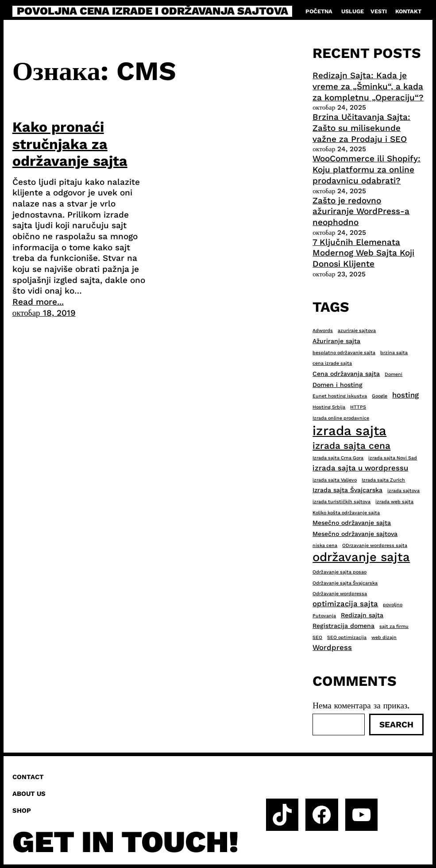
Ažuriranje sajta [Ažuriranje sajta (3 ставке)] (336, 341)
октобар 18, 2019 (44, 313)
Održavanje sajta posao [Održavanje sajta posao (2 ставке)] (340, 572)
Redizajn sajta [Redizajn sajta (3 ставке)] (362, 615)
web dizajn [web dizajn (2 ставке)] (384, 637)
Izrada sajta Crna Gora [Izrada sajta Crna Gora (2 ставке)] (338, 458)
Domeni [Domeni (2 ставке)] (394, 374)
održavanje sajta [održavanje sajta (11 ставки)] (361, 557)
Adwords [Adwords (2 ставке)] (323, 331)
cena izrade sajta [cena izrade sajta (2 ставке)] (332, 363)
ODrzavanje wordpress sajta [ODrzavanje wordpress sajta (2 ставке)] (375, 545)
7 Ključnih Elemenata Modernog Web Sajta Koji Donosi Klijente (363, 253)
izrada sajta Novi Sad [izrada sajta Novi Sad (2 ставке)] (393, 458)
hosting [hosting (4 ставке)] (405, 395)
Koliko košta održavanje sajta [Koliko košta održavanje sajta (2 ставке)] (346, 513)
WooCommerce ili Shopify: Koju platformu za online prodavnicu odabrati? (367, 169)
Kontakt (408, 11)
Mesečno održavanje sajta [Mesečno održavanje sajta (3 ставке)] (352, 523)
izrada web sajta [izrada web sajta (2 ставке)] (394, 502)
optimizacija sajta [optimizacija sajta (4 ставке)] (345, 604)
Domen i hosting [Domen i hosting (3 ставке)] (338, 385)
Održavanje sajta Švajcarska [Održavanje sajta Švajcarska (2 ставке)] (345, 583)
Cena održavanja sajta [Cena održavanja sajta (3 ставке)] (346, 374)
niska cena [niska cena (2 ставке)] (325, 545)
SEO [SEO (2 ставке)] (317, 637)
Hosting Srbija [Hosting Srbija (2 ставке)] (329, 407)
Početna (319, 11)
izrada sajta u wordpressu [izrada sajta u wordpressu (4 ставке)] (360, 468)
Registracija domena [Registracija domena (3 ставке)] (343, 626)
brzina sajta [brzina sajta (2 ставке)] (394, 353)
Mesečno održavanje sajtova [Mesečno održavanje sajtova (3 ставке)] (355, 534)
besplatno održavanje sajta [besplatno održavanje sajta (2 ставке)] (344, 353)
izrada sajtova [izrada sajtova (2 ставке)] (403, 491)
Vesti (379, 11)
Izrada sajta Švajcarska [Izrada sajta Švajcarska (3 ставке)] (347, 490)
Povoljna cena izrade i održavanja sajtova (152, 11)
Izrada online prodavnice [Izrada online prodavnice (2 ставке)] (341, 418)
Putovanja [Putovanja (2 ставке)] (324, 616)
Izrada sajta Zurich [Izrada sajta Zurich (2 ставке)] (383, 480)
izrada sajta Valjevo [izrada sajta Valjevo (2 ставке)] (335, 480)
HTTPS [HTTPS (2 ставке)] (358, 407)
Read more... (38, 302)
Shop (22, 811)
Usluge (353, 11)
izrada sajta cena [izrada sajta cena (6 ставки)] (351, 445)
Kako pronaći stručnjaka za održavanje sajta (70, 144)
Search (396, 725)
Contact (28, 777)
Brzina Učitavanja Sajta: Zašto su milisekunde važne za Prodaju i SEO (361, 128)
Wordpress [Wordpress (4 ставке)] (332, 647)
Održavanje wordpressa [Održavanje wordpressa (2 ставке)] (340, 594)
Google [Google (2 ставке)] (380, 396)
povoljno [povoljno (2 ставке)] (393, 605)
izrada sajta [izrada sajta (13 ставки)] (349, 431)
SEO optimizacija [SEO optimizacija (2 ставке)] (347, 637)
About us (29, 794)
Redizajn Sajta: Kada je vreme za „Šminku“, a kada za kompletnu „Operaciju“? (368, 86)
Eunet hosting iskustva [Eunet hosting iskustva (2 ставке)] (340, 396)
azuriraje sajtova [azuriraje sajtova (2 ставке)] (357, 331)
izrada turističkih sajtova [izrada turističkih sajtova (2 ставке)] (341, 502)
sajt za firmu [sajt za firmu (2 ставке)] (394, 626)
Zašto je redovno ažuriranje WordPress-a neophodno (361, 211)
